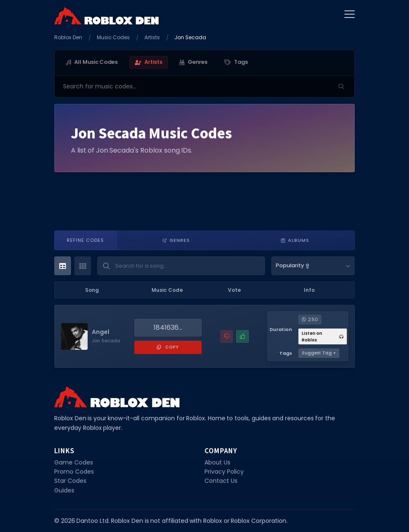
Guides (64, 490)
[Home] (106, 16)
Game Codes (74, 462)
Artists (152, 37)
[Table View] (63, 266)
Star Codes (70, 481)
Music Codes (114, 37)
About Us (217, 462)
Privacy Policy (224, 472)
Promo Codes (74, 472)
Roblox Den (68, 37)
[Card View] (83, 266)
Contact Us (221, 481)
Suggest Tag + (319, 353)
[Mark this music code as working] (242, 336)
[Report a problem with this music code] (227, 336)
